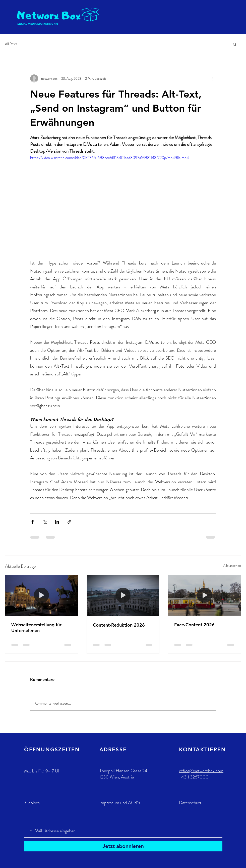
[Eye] (59, 16)
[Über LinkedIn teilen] (57, 522)
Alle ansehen (232, 566)
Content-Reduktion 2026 (119, 625)
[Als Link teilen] (69, 522)
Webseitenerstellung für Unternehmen (36, 628)
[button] (235, 44)
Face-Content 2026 (194, 625)
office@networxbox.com (201, 771)
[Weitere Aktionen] (213, 78)
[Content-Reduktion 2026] (123, 595)
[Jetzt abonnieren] (123, 846)
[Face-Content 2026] (204, 595)
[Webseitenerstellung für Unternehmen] (42, 595)
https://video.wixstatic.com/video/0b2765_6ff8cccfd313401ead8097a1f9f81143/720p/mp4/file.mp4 (109, 158)
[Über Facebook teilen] (33, 522)
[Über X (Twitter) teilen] (45, 522)
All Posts (11, 44)
